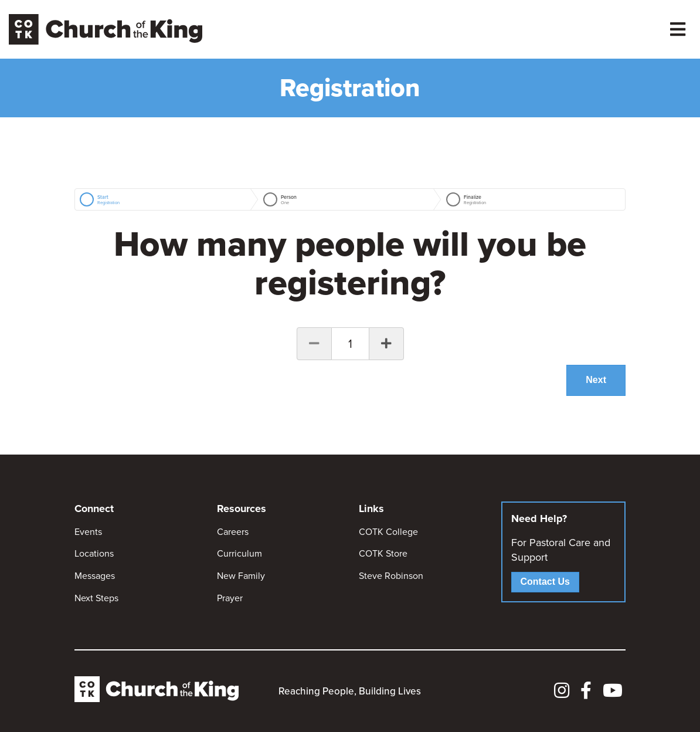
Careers (233, 532)
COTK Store (383, 553)
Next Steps (96, 598)
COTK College (388, 532)
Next (596, 380)
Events (88, 532)
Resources (242, 509)
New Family (241, 576)
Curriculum (239, 553)
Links (371, 509)
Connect (94, 509)
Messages (95, 576)
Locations (94, 553)
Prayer (230, 598)
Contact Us (545, 582)
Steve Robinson (391, 576)
